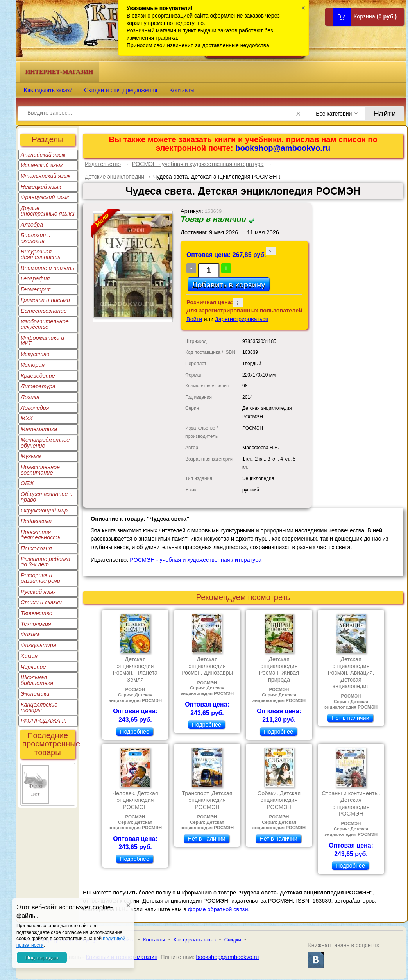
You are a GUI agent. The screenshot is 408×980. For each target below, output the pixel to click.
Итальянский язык (46, 176)
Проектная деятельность (41, 535)
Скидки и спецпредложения (121, 90)
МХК (27, 418)
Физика (30, 634)
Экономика (35, 694)
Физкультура (38, 645)
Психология (36, 548)
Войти (194, 319)
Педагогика (36, 521)
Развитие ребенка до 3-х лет (46, 562)
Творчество (37, 613)
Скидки (233, 940)
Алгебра (32, 225)
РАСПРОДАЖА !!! (44, 721)
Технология (36, 624)
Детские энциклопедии (115, 177)
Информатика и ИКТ (42, 341)
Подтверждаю (42, 958)
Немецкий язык (41, 187)
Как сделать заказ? (48, 90)
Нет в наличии (350, 718)
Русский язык (38, 592)
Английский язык (43, 155)
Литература (38, 386)
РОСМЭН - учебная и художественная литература (198, 164)
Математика (39, 429)
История (33, 365)
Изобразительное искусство (45, 324)
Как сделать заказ (195, 940)
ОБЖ (27, 483)
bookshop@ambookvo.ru (283, 148)
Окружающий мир (44, 511)
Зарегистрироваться (242, 319)
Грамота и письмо (45, 300)
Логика (30, 397)
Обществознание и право (47, 497)
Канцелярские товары (39, 707)
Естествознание (44, 311)
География (35, 278)
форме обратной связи (218, 909)
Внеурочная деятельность (41, 254)
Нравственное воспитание (40, 470)
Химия (29, 656)
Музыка (31, 456)
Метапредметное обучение (45, 443)
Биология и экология (36, 238)
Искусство (35, 354)
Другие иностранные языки (48, 211)
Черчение (33, 667)
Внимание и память (47, 268)
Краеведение (38, 376)
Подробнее (135, 732)
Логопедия (35, 408)
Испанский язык (42, 165)
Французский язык (45, 197)
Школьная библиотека (37, 680)
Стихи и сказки (41, 602)
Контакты (182, 90)
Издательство (103, 164)
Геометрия (36, 289)
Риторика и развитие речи (40, 578)
